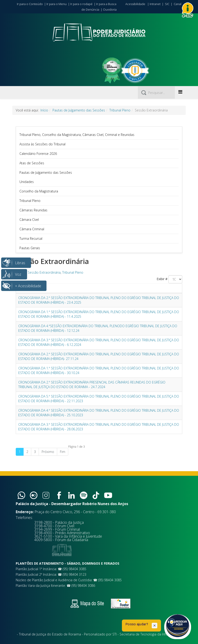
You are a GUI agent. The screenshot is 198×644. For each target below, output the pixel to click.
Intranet (155, 4)
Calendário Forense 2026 (38, 154)
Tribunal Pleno (120, 110)
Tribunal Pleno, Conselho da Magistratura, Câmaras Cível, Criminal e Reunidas (77, 135)
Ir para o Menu (57, 4)
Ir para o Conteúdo (30, 4)
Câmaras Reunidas (33, 210)
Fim (63, 452)
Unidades (27, 182)
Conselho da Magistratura (39, 191)
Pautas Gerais (30, 248)
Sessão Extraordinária (44, 272)
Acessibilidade (135, 4)
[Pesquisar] (156, 93)
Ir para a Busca (106, 4)
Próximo (48, 452)
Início (44, 110)
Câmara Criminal (32, 229)
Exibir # (162, 279)
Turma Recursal (31, 238)
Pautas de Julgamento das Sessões (79, 110)
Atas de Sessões (32, 163)
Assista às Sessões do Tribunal (42, 144)
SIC (167, 4)
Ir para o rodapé (81, 4)
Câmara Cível (29, 220)
